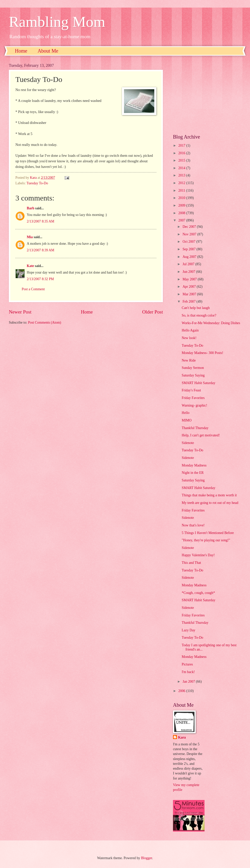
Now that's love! (193, 525)
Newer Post (20, 312)
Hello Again (190, 330)
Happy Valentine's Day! (198, 555)
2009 (182, 205)
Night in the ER (193, 473)
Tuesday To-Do (37, 183)
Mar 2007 (190, 294)
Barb (31, 208)
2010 (182, 198)
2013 (182, 175)
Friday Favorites (193, 398)
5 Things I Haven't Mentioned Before (208, 533)
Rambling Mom (57, 22)
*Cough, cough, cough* (198, 593)
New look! (189, 338)
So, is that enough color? (199, 315)
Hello (185, 413)
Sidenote (188, 443)
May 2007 (190, 279)
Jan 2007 (189, 682)
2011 (182, 191)
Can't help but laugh (196, 308)
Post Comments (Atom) (45, 322)
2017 (182, 146)
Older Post (153, 312)
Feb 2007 (190, 302)
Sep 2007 (190, 249)
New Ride (189, 360)
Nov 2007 (190, 234)
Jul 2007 (189, 264)
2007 (182, 220)
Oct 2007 (189, 242)
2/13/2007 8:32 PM (40, 279)
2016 (182, 153)
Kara (182, 737)
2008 (182, 213)
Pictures (187, 664)
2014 (182, 168)
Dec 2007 (190, 227)
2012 (182, 183)
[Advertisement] (207, 95)
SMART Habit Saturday (198, 383)
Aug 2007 (190, 257)
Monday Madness (194, 465)
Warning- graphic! (194, 405)
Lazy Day (188, 630)
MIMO (186, 420)
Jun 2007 (189, 272)
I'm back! (188, 672)
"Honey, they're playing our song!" (206, 540)
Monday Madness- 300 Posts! (202, 353)
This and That (191, 563)
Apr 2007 (190, 287)
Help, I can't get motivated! (201, 435)
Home (21, 51)
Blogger (146, 858)
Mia (30, 237)
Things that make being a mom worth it (209, 495)
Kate (30, 266)
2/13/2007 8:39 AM (41, 250)
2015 (182, 160)
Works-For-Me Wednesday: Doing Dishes (211, 323)
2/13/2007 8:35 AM (41, 221)
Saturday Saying (193, 375)
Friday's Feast (191, 390)
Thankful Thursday (195, 428)
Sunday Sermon (193, 368)
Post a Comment (33, 289)
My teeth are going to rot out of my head (210, 503)
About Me (48, 51)
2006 (182, 691)
